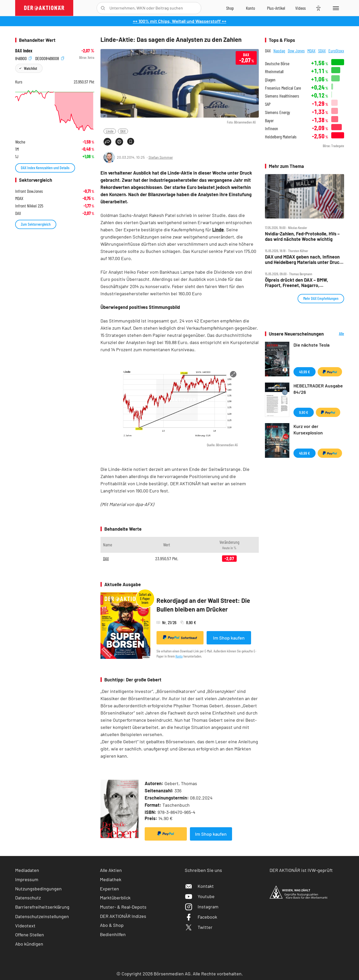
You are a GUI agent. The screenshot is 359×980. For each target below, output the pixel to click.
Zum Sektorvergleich (36, 224)
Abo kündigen (29, 944)
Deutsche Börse (277, 64)
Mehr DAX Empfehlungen (321, 298)
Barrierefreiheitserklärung (42, 907)
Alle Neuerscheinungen (335, 334)
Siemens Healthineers (282, 96)
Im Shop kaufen (229, 638)
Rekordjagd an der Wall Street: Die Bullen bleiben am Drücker (203, 605)
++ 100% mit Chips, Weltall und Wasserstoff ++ (180, 21)
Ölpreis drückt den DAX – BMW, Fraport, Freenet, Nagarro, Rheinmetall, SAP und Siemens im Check (300, 283)
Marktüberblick (115, 898)
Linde (110, 131)
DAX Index (24, 51)
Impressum (27, 879)
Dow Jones (296, 51)
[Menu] (335, 8)
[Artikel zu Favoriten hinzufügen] (131, 141)
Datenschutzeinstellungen (42, 916)
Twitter (199, 927)
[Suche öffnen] (103, 8)
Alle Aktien (111, 870)
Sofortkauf (180, 638)
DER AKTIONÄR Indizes (123, 916)
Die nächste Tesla (311, 345)
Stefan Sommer (161, 157)
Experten (109, 889)
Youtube (200, 896)
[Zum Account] (250, 8)
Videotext (25, 926)
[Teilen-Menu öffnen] (107, 142)
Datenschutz (28, 898)
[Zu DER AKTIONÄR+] (276, 8)
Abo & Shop (112, 925)
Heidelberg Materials (281, 137)
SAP (268, 104)
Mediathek (111, 879)
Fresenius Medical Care (283, 88)
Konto (179, 656)
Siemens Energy (278, 112)
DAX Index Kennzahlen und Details (45, 168)
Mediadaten (27, 870)
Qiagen (270, 80)
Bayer (269, 121)
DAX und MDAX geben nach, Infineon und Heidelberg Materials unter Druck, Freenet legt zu (304, 259)
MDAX (311, 51)
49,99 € (305, 372)
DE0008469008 (50, 58)
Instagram (202, 907)
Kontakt (199, 886)
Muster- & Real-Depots (123, 907)
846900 (23, 58)
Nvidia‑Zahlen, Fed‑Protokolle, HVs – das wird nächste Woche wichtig (302, 236)
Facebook (201, 917)
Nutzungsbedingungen (38, 889)
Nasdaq (279, 51)
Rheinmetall (274, 72)
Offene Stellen (30, 935)
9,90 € (304, 412)
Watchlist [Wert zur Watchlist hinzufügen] (30, 68)
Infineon (271, 129)
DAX (123, 131)
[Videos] (301, 8)
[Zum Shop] (230, 8)
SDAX (322, 51)
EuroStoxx (336, 51)
